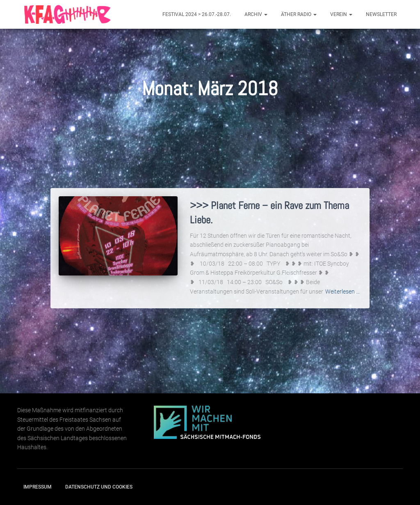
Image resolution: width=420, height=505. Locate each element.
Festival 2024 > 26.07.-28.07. (197, 14)
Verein (341, 14)
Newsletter (381, 14)
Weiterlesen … (342, 292)
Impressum (38, 487)
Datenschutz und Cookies (99, 487)
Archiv (256, 14)
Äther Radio (299, 14)
